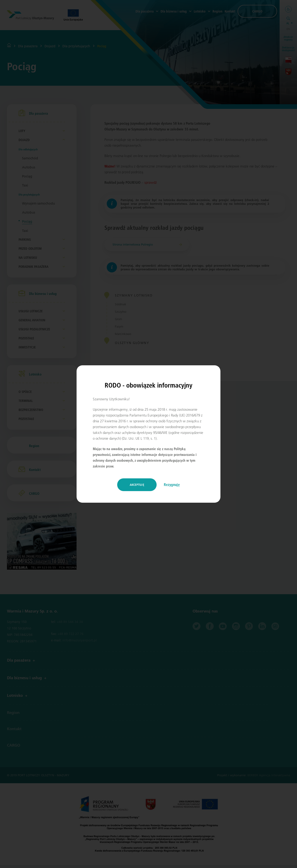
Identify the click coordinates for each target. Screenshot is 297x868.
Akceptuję (137, 485)
